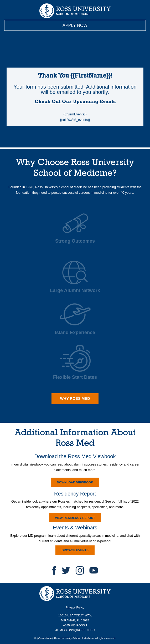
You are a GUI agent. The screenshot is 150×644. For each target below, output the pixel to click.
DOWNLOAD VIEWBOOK (72, 483)
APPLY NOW (46, 27)
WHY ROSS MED (71, 398)
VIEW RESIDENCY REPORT (72, 519)
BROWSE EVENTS (72, 551)
